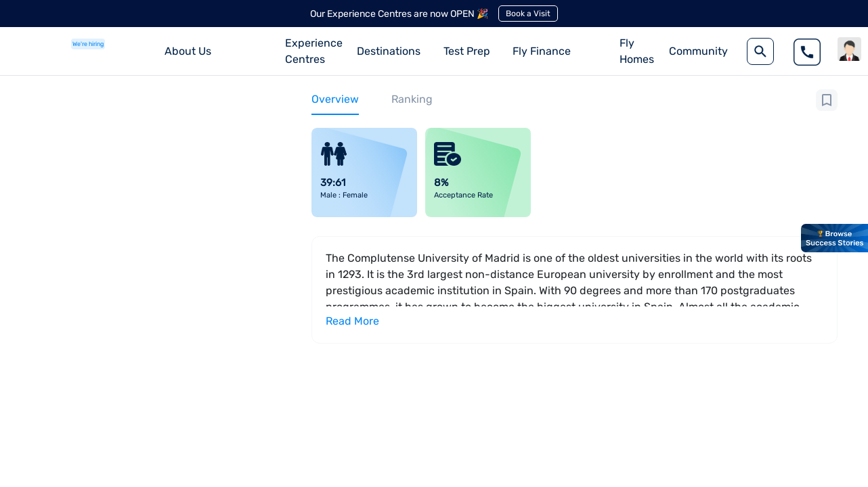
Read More (352, 321)
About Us (188, 51)
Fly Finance (542, 51)
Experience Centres (314, 51)
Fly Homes (637, 51)
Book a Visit (528, 14)
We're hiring (88, 44)
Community (698, 51)
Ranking (412, 99)
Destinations (389, 51)
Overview (335, 99)
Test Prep (467, 51)
